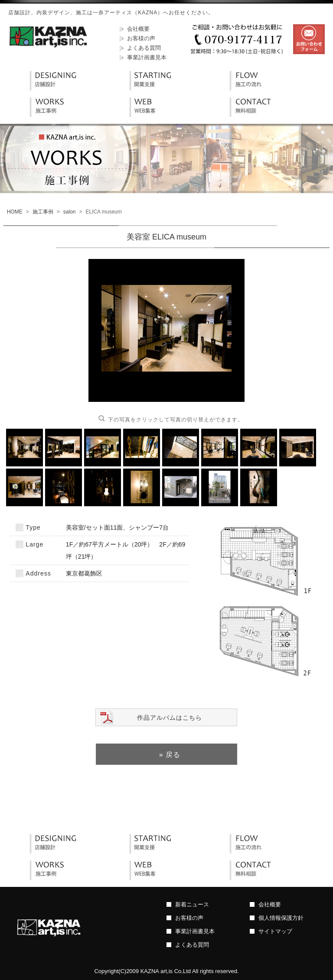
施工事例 (43, 212)
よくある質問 (144, 48)
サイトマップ (275, 931)
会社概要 (138, 29)
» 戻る (170, 755)
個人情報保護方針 (281, 918)
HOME (15, 212)
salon (70, 212)
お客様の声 (141, 38)
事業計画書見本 (147, 57)
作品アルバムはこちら (170, 718)
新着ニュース (192, 904)
